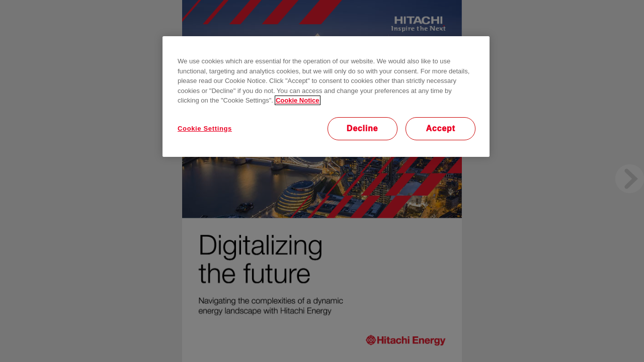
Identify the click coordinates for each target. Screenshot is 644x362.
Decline (363, 128)
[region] (326, 97)
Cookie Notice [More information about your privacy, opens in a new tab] (298, 100)
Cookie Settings (205, 128)
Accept (440, 128)
